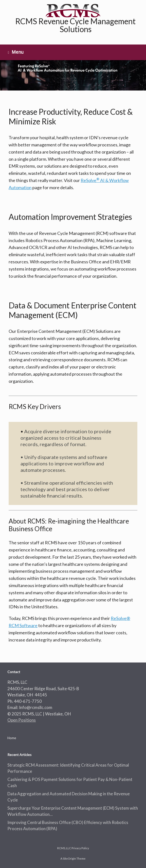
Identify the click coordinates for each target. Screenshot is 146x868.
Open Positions (22, 720)
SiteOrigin (69, 858)
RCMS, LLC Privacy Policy (73, 848)
